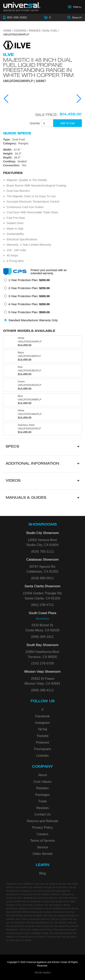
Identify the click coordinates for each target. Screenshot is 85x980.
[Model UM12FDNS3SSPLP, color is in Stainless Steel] (42, 429)
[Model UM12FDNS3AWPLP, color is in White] (42, 342)
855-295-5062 (20, 912)
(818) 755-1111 (42, 552)
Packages (43, 795)
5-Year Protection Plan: (29, 312)
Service (43, 847)
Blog (42, 873)
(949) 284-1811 (42, 637)
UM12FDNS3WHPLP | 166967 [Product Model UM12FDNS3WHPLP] (24, 81)
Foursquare (43, 749)
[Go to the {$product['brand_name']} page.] (17, 45)
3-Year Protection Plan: (29, 296)
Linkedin (42, 756)
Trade (42, 801)
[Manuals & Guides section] (42, 498)
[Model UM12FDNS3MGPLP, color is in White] (42, 414)
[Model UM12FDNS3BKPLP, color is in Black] (42, 356)
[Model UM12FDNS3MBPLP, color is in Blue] (42, 400)
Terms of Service (43, 841)
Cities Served (42, 854)
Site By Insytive (42, 973)
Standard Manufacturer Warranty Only (33, 320)
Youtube (42, 736)
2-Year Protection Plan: (29, 288)
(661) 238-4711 (42, 605)
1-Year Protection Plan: (29, 280)
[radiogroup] (42, 301)
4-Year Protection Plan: (29, 304)
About (42, 775)
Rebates (42, 788)
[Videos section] (42, 481)
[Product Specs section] (42, 447)
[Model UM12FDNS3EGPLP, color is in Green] (42, 385)
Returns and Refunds (43, 821)
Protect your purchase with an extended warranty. (49, 272)
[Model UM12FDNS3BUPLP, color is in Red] (42, 371)
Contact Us (42, 814)
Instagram (42, 723)
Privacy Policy (42, 828)
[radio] (27, 281)
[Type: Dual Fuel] (42, 139)
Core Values (42, 782)
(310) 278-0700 (42, 663)
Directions (42, 619)
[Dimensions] (42, 154)
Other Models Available (29, 331)
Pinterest (42, 742)
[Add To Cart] (68, 123)
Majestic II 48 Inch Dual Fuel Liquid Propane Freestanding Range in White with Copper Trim (38, 67)
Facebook (43, 716)
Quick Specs (17, 133)
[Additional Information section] (42, 464)
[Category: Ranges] (42, 143)
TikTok (43, 729)
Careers (42, 834)
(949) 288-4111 (42, 690)
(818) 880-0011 (42, 578)
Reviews (42, 808)
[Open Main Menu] (75, 7)
